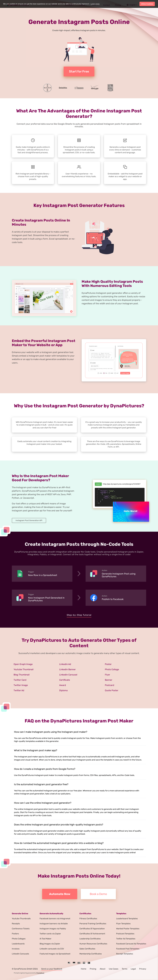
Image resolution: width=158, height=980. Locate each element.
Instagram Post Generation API (29, 520)
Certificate (65, 680)
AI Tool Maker (45, 939)
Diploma (63, 690)
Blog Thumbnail (22, 675)
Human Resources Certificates (93, 944)
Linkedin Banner (67, 669)
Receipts (16, 924)
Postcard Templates (125, 934)
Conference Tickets (21, 929)
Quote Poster (112, 690)
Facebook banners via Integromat (55, 919)
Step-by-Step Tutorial (79, 615)
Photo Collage (112, 669)
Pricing (93, 969)
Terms (125, 969)
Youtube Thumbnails (21, 919)
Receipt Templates (125, 954)
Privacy (143, 969)
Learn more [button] (95, 4)
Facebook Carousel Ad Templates (131, 944)
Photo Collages (19, 939)
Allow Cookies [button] (147, 4)
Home (84, 969)
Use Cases (114, 969)
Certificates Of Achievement (92, 934)
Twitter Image (21, 685)
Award (63, 685)
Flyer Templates (123, 924)
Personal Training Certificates (93, 924)
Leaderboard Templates (127, 919)
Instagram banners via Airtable (54, 924)
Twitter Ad (19, 690)
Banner (109, 680)
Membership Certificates (91, 954)
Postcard (110, 685)
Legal (133, 969)
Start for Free (79, 71)
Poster (108, 664)
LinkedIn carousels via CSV (52, 949)
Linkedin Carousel (68, 675)
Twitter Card (20, 680)
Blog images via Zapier (50, 944)
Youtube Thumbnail (24, 669)
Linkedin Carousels (20, 954)
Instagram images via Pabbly (53, 929)
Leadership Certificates (90, 939)
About (103, 969)
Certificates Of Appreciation (92, 929)
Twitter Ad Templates (126, 939)
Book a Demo (98, 894)
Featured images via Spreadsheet (55, 954)
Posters (15, 934)
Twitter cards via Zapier (50, 934)
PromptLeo (40, 973)
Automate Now (60, 894)
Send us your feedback (52, 969)
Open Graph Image (23, 664)
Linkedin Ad (65, 664)
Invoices (16, 949)
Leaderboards (18, 944)
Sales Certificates (87, 949)
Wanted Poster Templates (128, 929)
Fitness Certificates (88, 919)
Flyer (107, 675)
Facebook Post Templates (128, 949)
